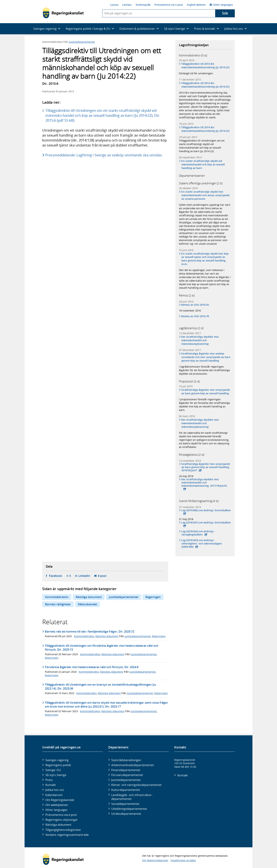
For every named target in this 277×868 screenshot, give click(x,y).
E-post (102, 576)
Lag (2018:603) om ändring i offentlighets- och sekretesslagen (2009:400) (202, 543)
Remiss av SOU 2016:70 (195, 316)
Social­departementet (125, 804)
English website (196, 5)
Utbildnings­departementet (129, 809)
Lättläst (127, 5)
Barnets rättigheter (58, 604)
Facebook (55, 576)
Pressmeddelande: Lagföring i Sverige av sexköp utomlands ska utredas (104, 155)
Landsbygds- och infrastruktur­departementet (132, 797)
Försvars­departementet (127, 775)
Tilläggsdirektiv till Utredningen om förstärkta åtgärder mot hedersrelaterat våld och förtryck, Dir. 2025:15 (102, 648)
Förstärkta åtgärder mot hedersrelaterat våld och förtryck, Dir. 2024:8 (92, 667)
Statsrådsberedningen (126, 760)
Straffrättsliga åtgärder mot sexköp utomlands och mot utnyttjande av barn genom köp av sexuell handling (206, 357)
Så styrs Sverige (56, 775)
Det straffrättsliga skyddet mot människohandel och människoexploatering (200, 340)
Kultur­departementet (126, 790)
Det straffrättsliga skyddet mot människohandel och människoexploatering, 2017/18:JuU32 (204, 483)
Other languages (221, 5)
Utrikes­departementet (126, 814)
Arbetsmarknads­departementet (133, 765)
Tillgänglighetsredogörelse (63, 830)
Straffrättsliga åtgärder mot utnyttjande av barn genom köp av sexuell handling (206, 392)
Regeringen (153, 597)
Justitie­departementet (126, 780)
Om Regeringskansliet (60, 800)
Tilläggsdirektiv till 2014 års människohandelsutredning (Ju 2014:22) (205, 66)
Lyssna (114, 5)
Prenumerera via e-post (169, 5)
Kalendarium (54, 795)
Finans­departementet (126, 770)
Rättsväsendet (88, 604)
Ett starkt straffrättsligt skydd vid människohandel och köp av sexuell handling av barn (203, 164)
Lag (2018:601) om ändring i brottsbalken (206, 523)
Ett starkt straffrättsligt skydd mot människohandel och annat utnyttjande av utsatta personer (206, 195)
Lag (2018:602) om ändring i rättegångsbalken (198, 533)
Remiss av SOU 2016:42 (195, 305)
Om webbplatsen (57, 805)
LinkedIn (84, 576)
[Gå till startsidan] (63, 13)
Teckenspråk (143, 5)
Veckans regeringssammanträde (67, 835)
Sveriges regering (57, 760)
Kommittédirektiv (57, 597)
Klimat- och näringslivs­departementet (136, 785)
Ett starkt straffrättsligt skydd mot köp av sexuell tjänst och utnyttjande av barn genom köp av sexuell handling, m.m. (205, 259)
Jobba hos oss (55, 790)
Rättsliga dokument (89, 597)
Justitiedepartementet (82, 42)
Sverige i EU (53, 770)
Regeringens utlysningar (62, 820)
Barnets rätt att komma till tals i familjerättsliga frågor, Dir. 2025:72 (90, 631)
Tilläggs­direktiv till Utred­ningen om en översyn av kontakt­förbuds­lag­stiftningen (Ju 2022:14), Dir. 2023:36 (100, 687)
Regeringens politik (58, 765)
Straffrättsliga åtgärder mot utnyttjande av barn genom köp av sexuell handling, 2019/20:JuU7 (206, 467)
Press (49, 780)
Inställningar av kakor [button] (183, 860)
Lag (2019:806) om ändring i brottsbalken (206, 510)
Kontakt (51, 785)
